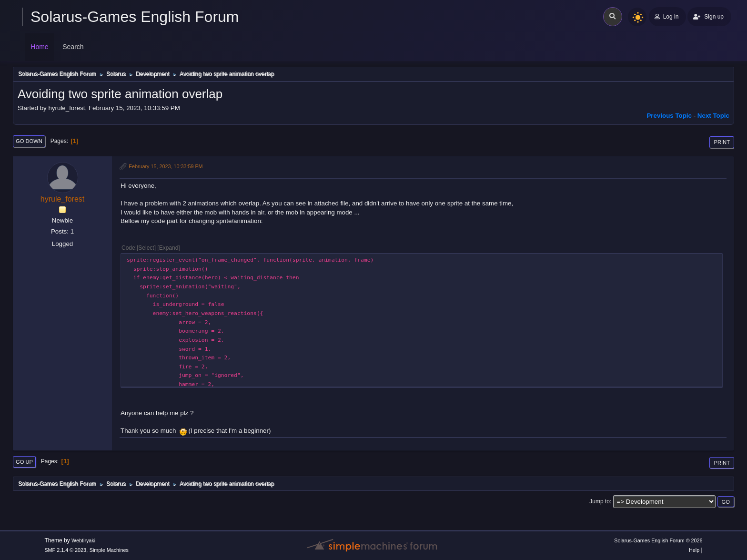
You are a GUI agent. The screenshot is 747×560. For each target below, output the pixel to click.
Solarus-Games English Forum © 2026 (658, 540)
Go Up (24, 462)
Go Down (29, 141)
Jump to (600, 501)
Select (146, 248)
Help (694, 550)
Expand (169, 248)
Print (722, 142)
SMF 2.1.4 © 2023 (65, 550)
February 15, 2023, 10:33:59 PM (166, 166)
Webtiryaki (83, 540)
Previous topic (669, 116)
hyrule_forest (62, 199)
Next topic (713, 116)
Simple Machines (109, 550)
